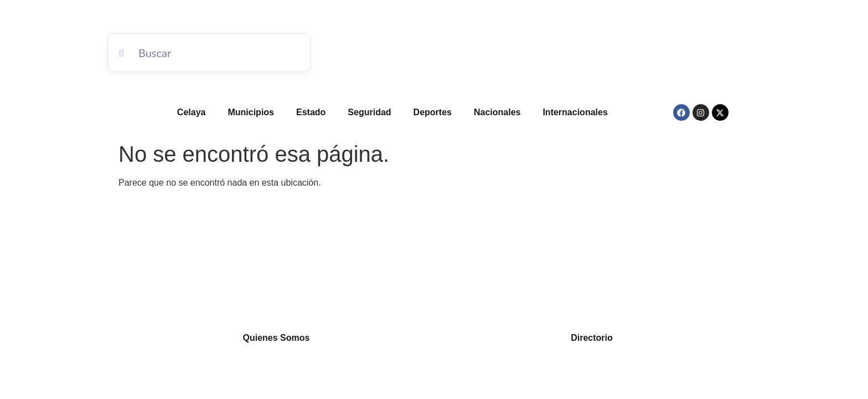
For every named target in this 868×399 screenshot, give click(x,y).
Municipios (251, 112)
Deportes (433, 112)
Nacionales (497, 112)
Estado (311, 112)
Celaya (192, 112)
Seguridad (369, 112)
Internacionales (575, 112)
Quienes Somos (277, 338)
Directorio (592, 338)
